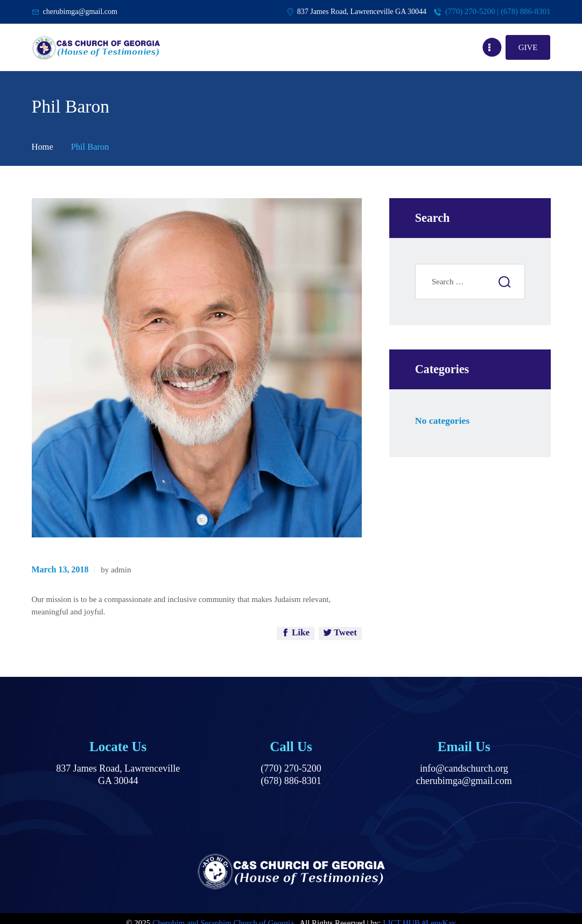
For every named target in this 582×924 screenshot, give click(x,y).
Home (43, 147)
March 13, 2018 (60, 569)
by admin (116, 570)
